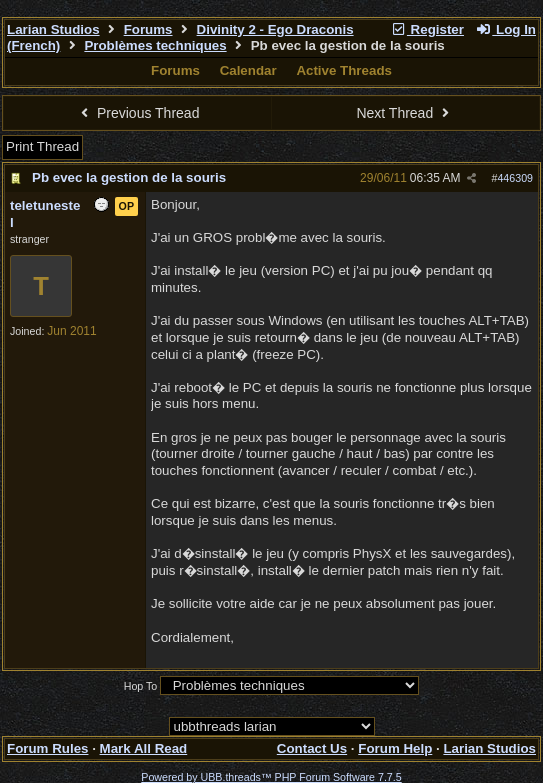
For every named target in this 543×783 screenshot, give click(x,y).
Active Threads (344, 70)
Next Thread (405, 113)
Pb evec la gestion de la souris (129, 177)
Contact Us (312, 748)
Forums (148, 29)
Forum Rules (47, 748)
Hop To (141, 686)
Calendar (248, 70)
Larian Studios (53, 29)
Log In (506, 29)
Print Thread (42, 146)
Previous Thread (138, 113)
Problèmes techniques (155, 45)
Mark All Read (144, 748)
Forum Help (395, 748)
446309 (515, 178)
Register (427, 29)
